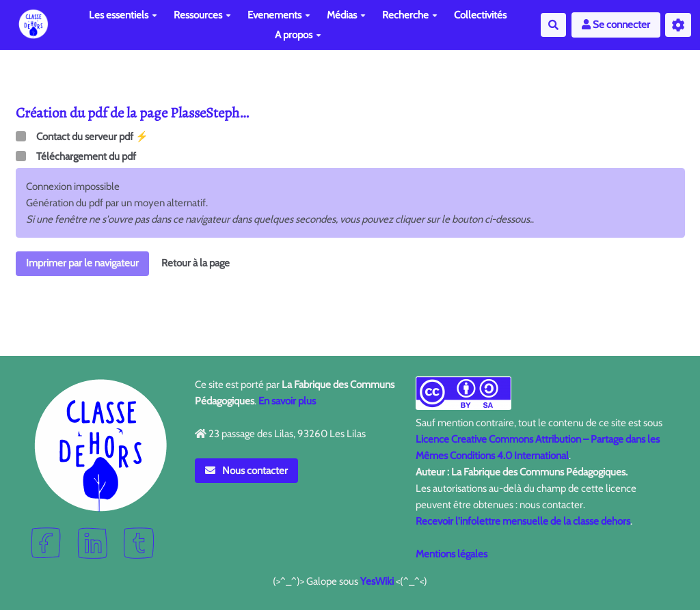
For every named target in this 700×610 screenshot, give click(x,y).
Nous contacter (247, 471)
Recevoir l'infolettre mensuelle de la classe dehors (523, 521)
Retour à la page (196, 263)
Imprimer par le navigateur (82, 263)
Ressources (202, 15)
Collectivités (480, 15)
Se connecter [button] (616, 25)
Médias (346, 15)
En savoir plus (287, 401)
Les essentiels (123, 15)
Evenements (279, 15)
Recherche (410, 15)
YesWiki (377, 581)
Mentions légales (452, 554)
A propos (298, 35)
